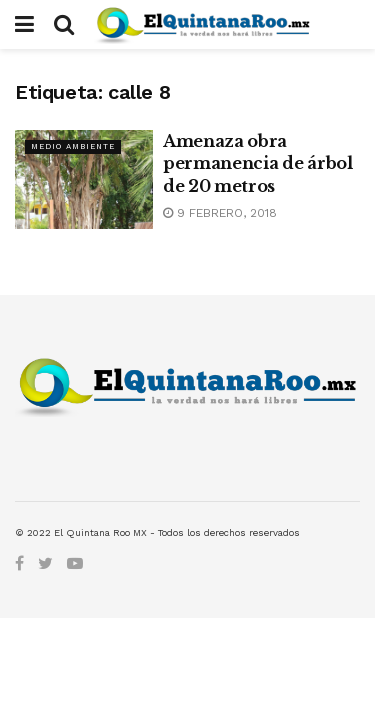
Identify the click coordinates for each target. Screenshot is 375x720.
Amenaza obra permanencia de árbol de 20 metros (258, 163)
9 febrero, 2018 (220, 213)
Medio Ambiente (73, 146)
